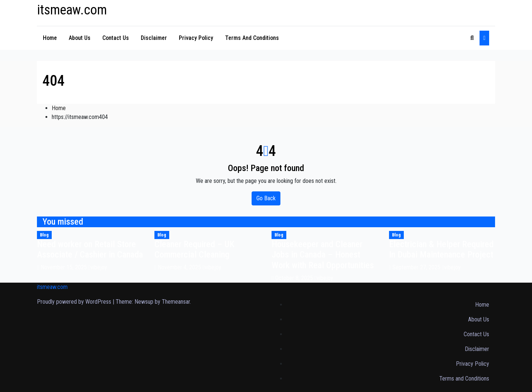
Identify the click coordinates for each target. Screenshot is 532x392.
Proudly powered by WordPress (75, 302)
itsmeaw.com (72, 10)
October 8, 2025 (295, 278)
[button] (472, 38)
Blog (44, 235)
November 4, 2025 (180, 267)
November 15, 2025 (64, 267)
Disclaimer (154, 38)
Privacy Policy (196, 38)
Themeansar (176, 302)
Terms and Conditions (252, 38)
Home (50, 38)
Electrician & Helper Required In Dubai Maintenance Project (441, 250)
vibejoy (98, 267)
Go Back (266, 198)
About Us (80, 38)
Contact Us (116, 38)
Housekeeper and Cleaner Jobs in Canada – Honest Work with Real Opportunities (323, 255)
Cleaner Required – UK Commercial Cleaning (195, 250)
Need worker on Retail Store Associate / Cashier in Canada (90, 250)
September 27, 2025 (417, 267)
